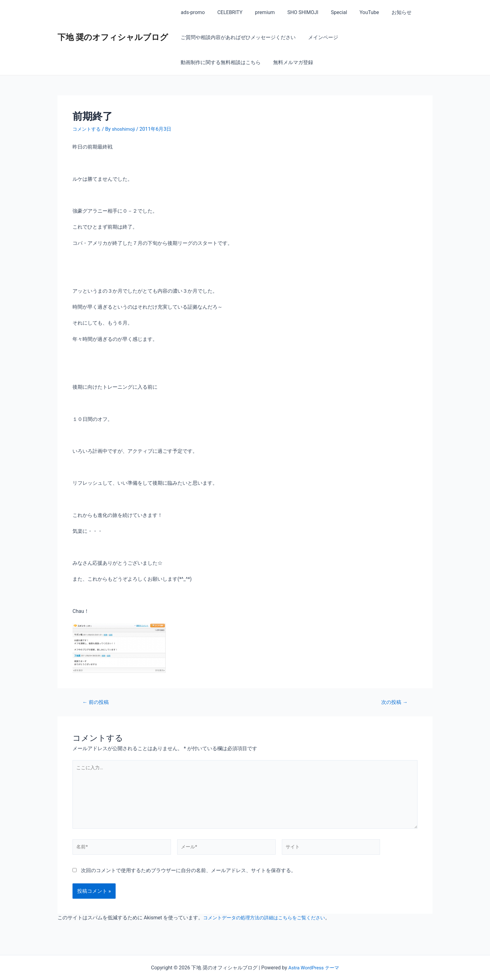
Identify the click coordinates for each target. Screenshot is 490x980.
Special (328, 12)
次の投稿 (393, 702)
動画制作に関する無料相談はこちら (384, 37)
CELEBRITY (226, 12)
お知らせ (385, 12)
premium (259, 12)
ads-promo (191, 12)
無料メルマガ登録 (199, 62)
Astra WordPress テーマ (314, 968)
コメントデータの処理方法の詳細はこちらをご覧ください (268, 922)
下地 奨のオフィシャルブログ (113, 37)
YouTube (356, 12)
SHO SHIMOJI (294, 12)
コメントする (87, 129)
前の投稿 (97, 702)
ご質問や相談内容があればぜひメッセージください (237, 37)
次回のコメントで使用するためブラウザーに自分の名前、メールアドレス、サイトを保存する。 (188, 875)
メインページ (319, 37)
